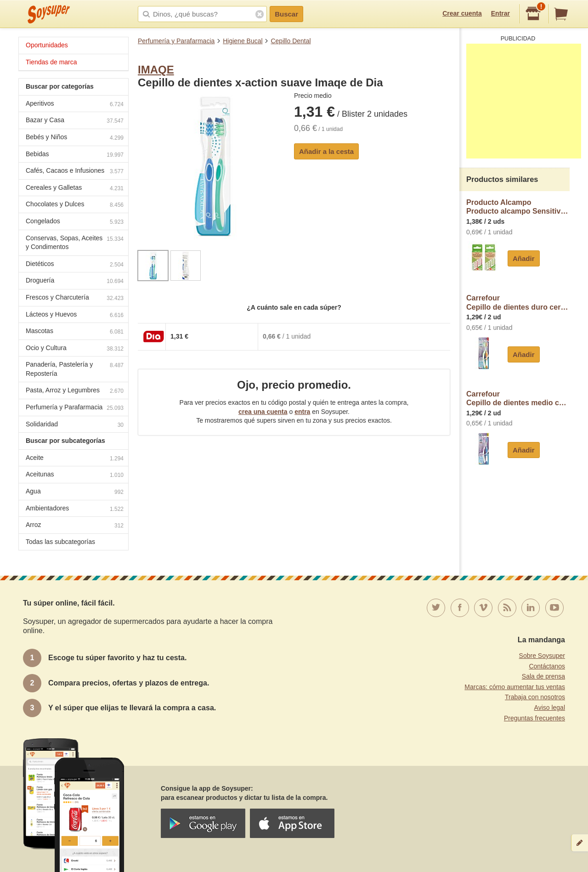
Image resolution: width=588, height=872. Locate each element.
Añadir (524, 258)
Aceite (75, 459)
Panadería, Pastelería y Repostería (75, 369)
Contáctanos (547, 666)
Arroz (75, 526)
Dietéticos (75, 265)
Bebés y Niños (75, 138)
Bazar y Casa (75, 121)
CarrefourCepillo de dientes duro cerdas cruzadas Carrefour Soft (518, 303)
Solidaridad (75, 425)
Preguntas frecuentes (534, 718)
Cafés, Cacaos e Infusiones (75, 172)
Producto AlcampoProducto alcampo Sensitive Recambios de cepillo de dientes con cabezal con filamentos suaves (518, 207)
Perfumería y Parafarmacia (176, 41)
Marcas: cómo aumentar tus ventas (515, 687)
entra (302, 412)
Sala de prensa (543, 676)
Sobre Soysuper (542, 656)
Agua (75, 492)
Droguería (75, 281)
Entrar (500, 13)
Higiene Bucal (243, 41)
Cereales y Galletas (75, 189)
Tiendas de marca (51, 62)
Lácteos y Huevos (75, 315)
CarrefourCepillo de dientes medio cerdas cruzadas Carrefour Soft (518, 399)
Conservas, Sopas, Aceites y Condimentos (75, 243)
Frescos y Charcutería (75, 298)
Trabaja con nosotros (535, 697)
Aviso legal (550, 708)
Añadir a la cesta (326, 151)
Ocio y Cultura (75, 349)
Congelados (75, 222)
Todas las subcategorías (60, 542)
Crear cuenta (462, 13)
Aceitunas (75, 475)
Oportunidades (47, 45)
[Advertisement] (524, 101)
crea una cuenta (263, 412)
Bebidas (75, 155)
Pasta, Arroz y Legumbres (75, 391)
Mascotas (75, 332)
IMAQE (156, 70)
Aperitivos (75, 105)
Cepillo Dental (291, 41)
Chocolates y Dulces (75, 205)
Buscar (286, 14)
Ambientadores (75, 509)
